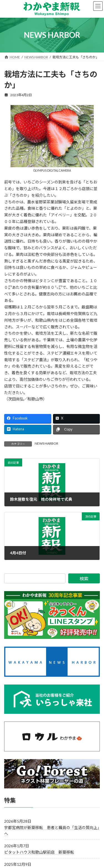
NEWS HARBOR (46, 443)
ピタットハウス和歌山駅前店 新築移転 (39, 852)
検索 (84, 579)
